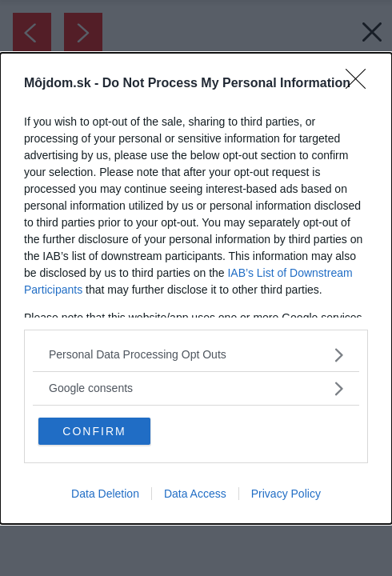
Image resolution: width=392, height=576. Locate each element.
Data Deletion (105, 494)
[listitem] (196, 355)
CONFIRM (94, 431)
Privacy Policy (286, 494)
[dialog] (196, 288)
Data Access (195, 494)
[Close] (361, 84)
